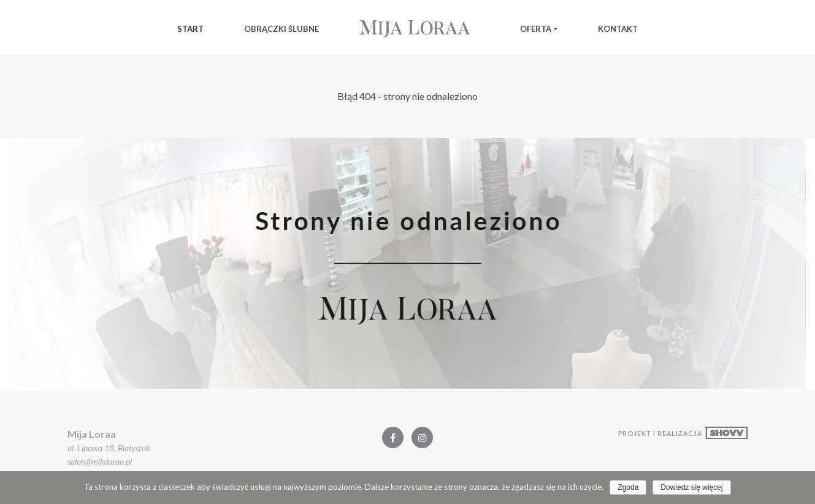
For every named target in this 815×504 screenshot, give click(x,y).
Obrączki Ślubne (281, 29)
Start (190, 29)
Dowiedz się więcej (691, 487)
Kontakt (618, 29)
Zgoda (628, 487)
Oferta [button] (536, 29)
